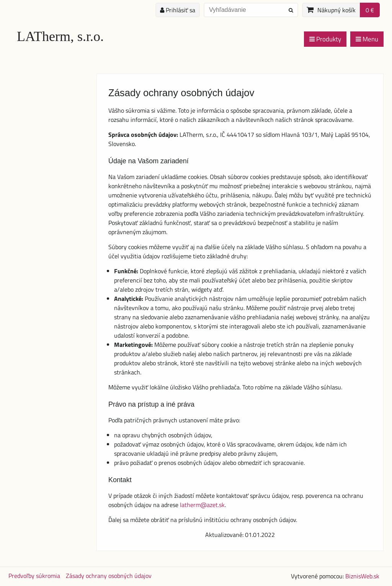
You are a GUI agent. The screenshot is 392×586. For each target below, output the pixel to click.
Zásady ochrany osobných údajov (109, 576)
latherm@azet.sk (202, 505)
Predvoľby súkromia (34, 576)
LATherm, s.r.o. (60, 36)
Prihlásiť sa (178, 10)
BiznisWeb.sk (362, 576)
